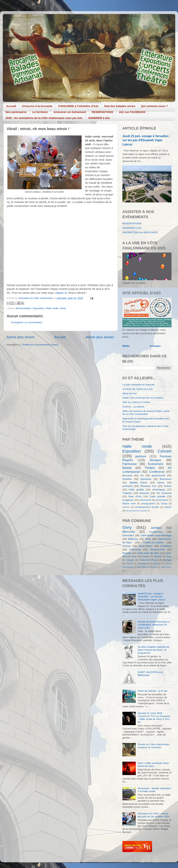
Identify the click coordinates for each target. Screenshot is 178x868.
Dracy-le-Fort (157, 550)
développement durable (147, 507)
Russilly (127, 553)
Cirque (164, 504)
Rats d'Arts (135, 496)
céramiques (159, 490)
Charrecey (135, 550)
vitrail (63, 308)
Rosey (146, 556)
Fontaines (166, 546)
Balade (127, 468)
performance (162, 500)
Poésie (168, 486)
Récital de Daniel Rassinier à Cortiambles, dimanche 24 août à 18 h (154, 625)
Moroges (167, 560)
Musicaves (166, 479)
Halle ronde (52, 308)
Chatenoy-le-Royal (148, 560)
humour (126, 507)
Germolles (128, 535)
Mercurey (129, 532)
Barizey (158, 556)
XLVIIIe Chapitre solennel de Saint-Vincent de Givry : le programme (153, 650)
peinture (141, 456)
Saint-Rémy (166, 567)
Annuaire (155, 346)
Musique (155, 460)
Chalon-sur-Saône (153, 542)
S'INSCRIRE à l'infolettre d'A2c (78, 106)
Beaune (157, 564)
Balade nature (138, 483)
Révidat (130, 564)
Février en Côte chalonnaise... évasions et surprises (154, 746)
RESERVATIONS (103, 112)
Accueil (11, 106)
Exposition (38, 308)
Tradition (127, 493)
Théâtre (150, 468)
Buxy (169, 556)
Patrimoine (130, 464)
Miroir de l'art (130, 393)
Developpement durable (136, 511)
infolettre (127, 479)
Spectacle (146, 479)
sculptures (128, 500)
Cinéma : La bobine (133, 407)
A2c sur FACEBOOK (132, 112)
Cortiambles (156, 532)
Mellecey (133, 539)
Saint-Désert (146, 546)
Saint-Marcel (143, 564)
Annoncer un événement (70, 112)
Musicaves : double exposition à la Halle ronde (154, 790)
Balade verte (129, 504)
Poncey (127, 546)
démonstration (23, 308)
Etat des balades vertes (120, 106)
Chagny (130, 560)
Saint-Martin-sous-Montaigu (156, 535)
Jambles (156, 528)
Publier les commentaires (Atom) (40, 345)
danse (161, 483)
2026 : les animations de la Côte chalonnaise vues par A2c (44, 118)
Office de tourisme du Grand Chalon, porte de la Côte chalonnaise (146, 413)
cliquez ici (61, 293)
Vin (142, 475)
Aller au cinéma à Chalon (136, 402)
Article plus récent (20, 337)
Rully (148, 539)
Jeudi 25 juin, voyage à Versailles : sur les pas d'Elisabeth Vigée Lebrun (146, 140)
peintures (128, 486)
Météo (126, 346)
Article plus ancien (100, 337)
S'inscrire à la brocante (37, 106)
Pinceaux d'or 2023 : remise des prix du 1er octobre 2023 (154, 815)
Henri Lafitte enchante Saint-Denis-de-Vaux (153, 765)
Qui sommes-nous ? (154, 106)
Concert (164, 451)
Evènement (156, 464)
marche (168, 507)
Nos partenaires (16, 112)
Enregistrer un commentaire (27, 322)
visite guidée (136, 490)
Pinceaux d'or (148, 486)
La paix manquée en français (138, 385)
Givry (127, 527)
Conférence (157, 472)
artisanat (144, 493)
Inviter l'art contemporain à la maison (143, 398)
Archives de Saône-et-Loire (138, 389)
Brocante (127, 475)
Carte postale (157, 496)
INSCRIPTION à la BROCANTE (140, 232)
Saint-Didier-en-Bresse (147, 567)
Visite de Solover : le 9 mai (152, 691)
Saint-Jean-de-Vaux (148, 553)
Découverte (146, 500)
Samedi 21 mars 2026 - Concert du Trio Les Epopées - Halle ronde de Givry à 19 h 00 (154, 718)
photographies (148, 504)
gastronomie (159, 475)
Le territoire (40, 112)
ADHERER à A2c (99, 118)
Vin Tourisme (164, 493)
